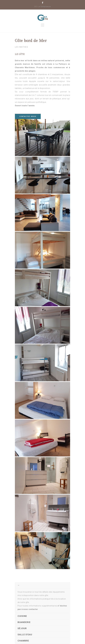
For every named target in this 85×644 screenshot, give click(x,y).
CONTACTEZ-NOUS (28, 116)
